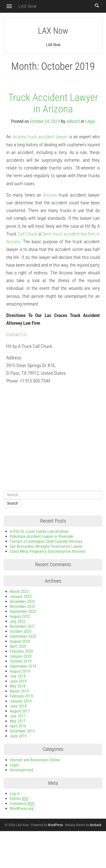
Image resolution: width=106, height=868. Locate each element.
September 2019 (23, 666)
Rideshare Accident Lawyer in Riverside (42, 536)
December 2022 (22, 601)
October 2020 (21, 631)
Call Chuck (28, 234)
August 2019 (20, 671)
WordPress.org (21, 809)
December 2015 (22, 731)
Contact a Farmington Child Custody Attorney (46, 541)
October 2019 (21, 661)
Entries (19, 799)
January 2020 (21, 656)
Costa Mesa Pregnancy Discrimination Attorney (48, 551)
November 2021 (22, 626)
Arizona (50, 195)
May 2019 (18, 686)
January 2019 (21, 701)
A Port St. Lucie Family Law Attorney (39, 531)
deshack (96, 825)
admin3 (73, 121)
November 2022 (22, 606)
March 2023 (19, 592)
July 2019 (18, 676)
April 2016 (18, 726)
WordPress (55, 825)
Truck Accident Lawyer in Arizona (53, 103)
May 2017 (18, 721)
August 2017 (20, 711)
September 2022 (23, 611)
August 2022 (20, 616)
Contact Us (16, 335)
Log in (15, 794)
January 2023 (21, 596)
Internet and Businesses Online (35, 760)
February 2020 (21, 651)
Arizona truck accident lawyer (40, 137)
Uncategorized (21, 770)
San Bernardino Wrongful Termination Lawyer (46, 546)
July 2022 (18, 621)
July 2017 (18, 716)
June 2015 (18, 736)
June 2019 (18, 681)
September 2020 (23, 636)
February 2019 (21, 696)
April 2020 (18, 646)
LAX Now (28, 6)
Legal (90, 121)
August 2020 (20, 641)
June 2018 (18, 706)
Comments (22, 804)
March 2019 (19, 691)
